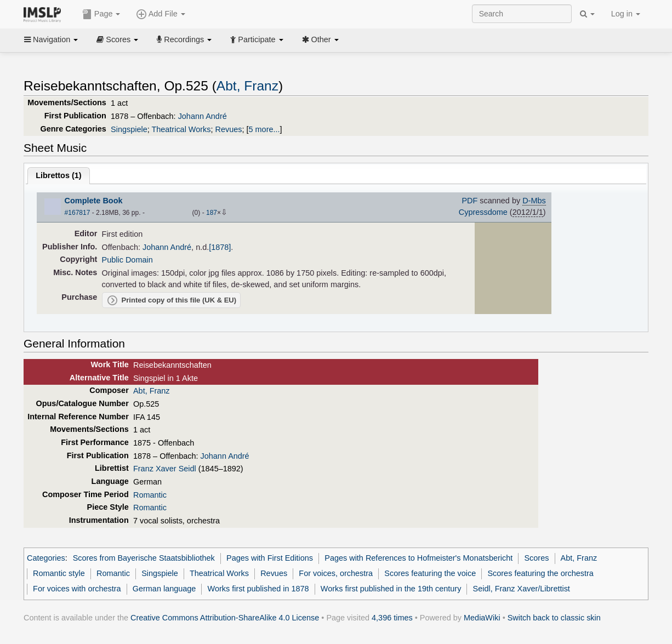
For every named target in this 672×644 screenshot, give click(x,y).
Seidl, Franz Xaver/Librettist (522, 589)
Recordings (184, 39)
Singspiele (129, 129)
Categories (46, 558)
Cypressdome (483, 212)
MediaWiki (482, 618)
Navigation (51, 39)
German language (164, 589)
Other (320, 39)
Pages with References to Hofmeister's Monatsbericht (418, 558)
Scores (117, 39)
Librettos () (58, 175)
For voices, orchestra (336, 573)
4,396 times (392, 618)
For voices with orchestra (77, 589)
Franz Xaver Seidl (165, 469)
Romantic (150, 495)
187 (212, 213)
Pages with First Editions (270, 558)
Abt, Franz (247, 86)
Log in (626, 14)
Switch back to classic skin (554, 618)
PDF (469, 201)
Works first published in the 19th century (391, 589)
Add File (161, 14)
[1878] (220, 247)
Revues (229, 129)
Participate (257, 39)
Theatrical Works (181, 129)
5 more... (264, 129)
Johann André (203, 116)
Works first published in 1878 (258, 589)
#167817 (78, 213)
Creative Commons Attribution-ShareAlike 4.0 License (225, 618)
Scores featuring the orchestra (540, 573)
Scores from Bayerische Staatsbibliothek (144, 558)
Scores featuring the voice (430, 573)
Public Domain (127, 260)
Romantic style (59, 573)
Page (101, 14)
